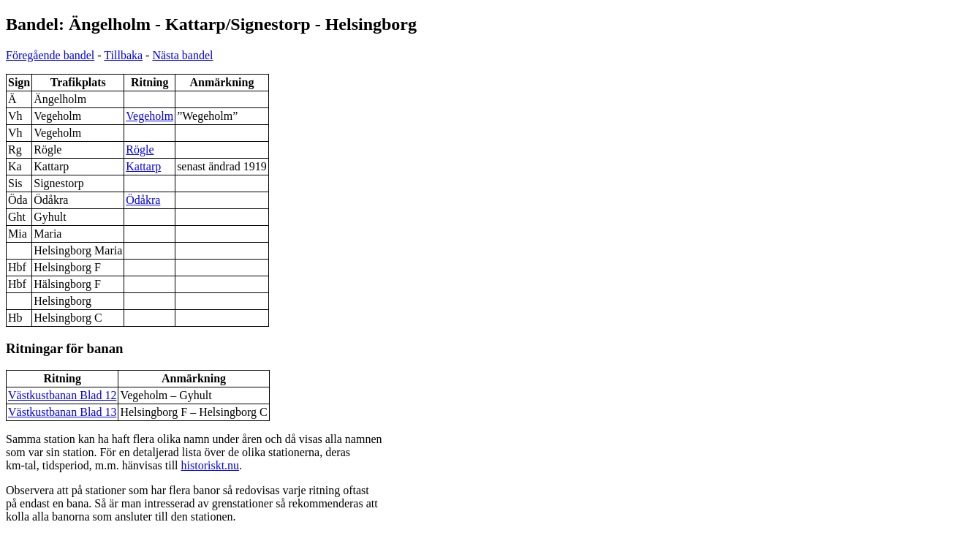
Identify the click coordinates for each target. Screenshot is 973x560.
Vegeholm (149, 116)
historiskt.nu (211, 465)
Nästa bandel (182, 55)
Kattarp (143, 166)
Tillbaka (123, 55)
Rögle (140, 150)
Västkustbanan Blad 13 (62, 412)
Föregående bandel (50, 55)
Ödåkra (143, 200)
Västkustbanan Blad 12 (62, 395)
